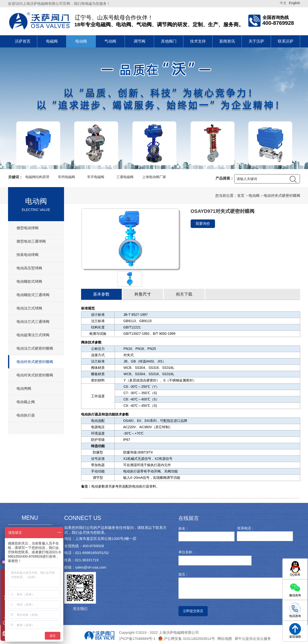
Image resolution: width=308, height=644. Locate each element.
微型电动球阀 (28, 228)
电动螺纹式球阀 (29, 281)
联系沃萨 (286, 41)
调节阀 (140, 41)
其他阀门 (169, 41)
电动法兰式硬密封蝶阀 (35, 348)
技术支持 (198, 41)
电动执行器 (26, 415)
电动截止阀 (26, 402)
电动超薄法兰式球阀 (33, 335)
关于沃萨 (256, 41)
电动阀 (81, 41)
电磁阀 (52, 41)
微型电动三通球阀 (31, 241)
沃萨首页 (23, 41)
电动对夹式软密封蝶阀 (35, 375)
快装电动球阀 (28, 255)
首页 (241, 195)
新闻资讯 (227, 41)
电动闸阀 (24, 388)
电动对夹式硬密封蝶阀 (35, 362)
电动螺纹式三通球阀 (33, 295)
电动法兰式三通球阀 (33, 322)
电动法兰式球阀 (29, 308)
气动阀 (110, 41)
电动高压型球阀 (29, 268)
